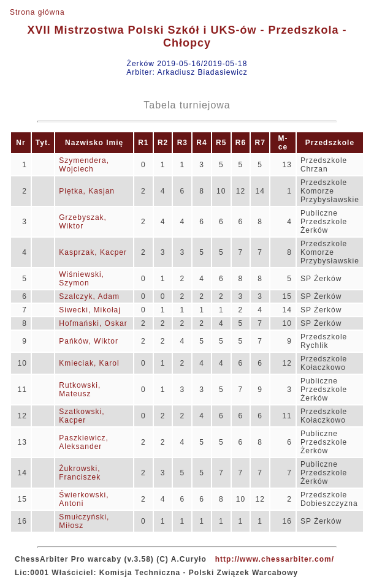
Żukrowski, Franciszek (80, 473)
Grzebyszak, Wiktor (83, 222)
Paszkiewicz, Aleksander (84, 442)
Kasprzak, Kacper (93, 252)
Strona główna (37, 12)
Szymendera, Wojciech (84, 165)
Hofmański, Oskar (93, 323)
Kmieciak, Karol (89, 363)
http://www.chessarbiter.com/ (275, 559)
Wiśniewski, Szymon (82, 279)
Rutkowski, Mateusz (80, 390)
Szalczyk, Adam (89, 296)
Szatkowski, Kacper (82, 416)
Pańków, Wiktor (89, 341)
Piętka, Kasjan (87, 191)
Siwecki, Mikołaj (90, 310)
